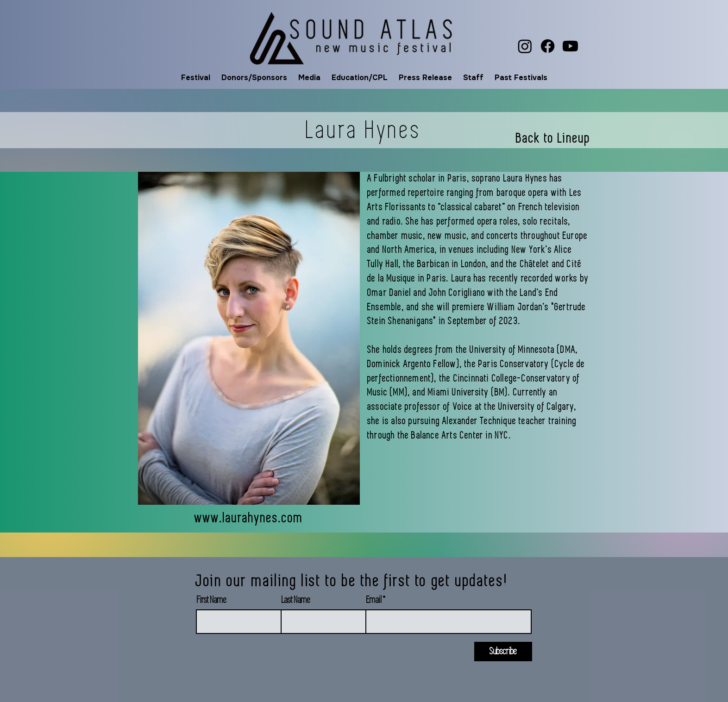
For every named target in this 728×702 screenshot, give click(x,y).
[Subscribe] (503, 652)
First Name (212, 600)
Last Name (296, 600)
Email (374, 600)
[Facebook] (548, 46)
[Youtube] (570, 46)
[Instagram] (525, 46)
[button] (196, 78)
